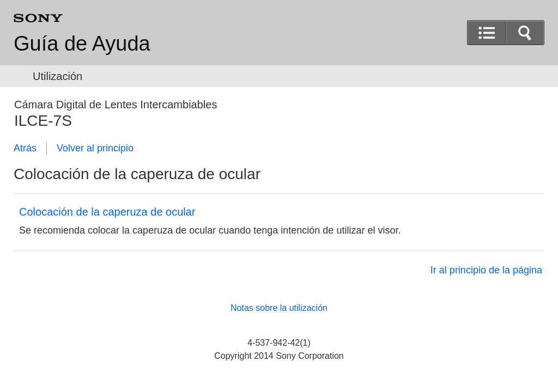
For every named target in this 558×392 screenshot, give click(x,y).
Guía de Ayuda (82, 44)
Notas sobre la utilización (279, 308)
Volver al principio (95, 148)
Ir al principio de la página (486, 270)
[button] (525, 33)
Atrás (25, 148)
